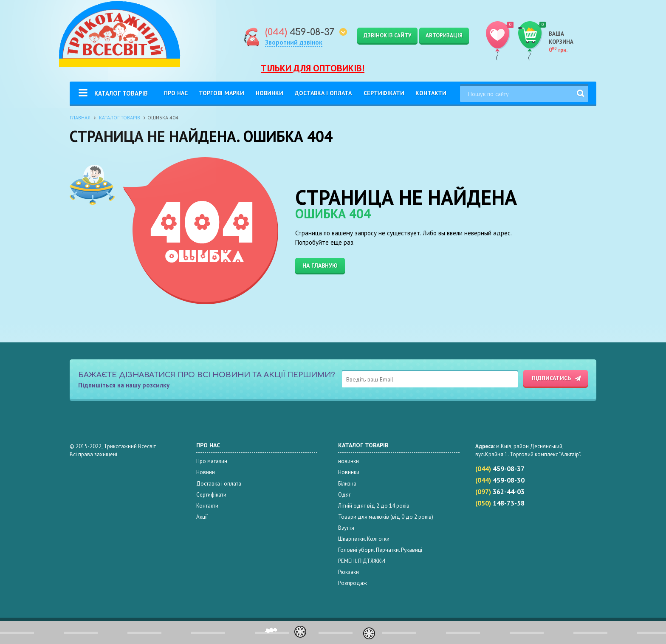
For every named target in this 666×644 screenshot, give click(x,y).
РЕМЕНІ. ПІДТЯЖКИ (362, 561)
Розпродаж (353, 583)
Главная (80, 117)
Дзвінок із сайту (387, 35)
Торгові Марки (222, 93)
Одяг (344, 495)
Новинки (270, 93)
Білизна (347, 484)
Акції (202, 517)
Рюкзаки (349, 572)
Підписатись (551, 378)
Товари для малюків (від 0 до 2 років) (386, 517)
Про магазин (212, 461)
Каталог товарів (121, 93)
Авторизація (444, 35)
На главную (320, 266)
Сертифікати (384, 93)
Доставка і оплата (323, 93)
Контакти (431, 93)
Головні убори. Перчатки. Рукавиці (380, 550)
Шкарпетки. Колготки (364, 539)
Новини (206, 472)
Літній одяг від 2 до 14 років (374, 506)
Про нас (176, 93)
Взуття (346, 528)
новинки (349, 461)
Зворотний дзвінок (294, 42)
